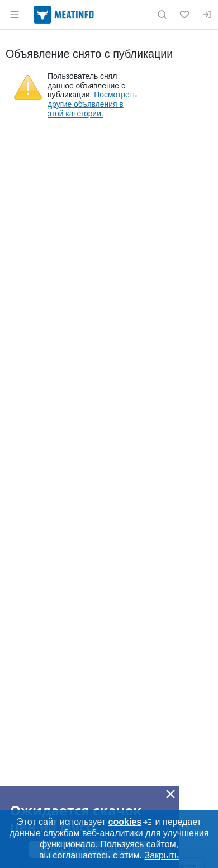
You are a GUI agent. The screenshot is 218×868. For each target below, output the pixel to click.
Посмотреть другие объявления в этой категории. (92, 104)
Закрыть (162, 855)
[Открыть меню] (15, 15)
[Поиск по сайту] (162, 15)
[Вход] (207, 15)
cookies (131, 822)
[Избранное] (184, 15)
